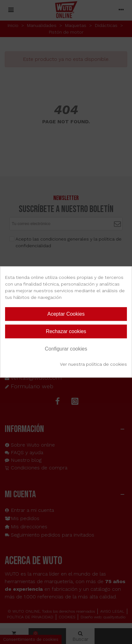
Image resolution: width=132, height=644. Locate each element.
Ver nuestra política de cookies (93, 364)
